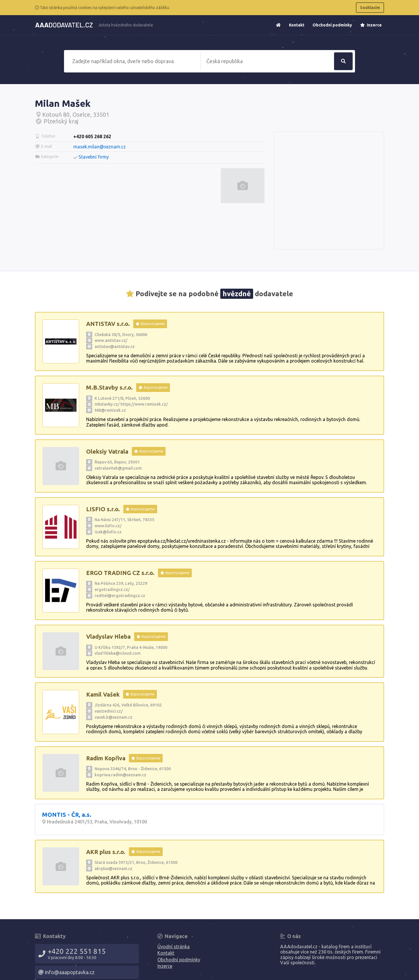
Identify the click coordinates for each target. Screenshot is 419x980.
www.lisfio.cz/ (108, 526)
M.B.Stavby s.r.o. (109, 387)
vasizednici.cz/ (109, 711)
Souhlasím (370, 8)
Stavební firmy (94, 157)
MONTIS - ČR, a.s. (67, 815)
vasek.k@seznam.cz (113, 717)
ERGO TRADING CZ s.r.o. (120, 573)
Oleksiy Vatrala (107, 451)
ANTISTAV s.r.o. (108, 324)
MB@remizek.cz (110, 410)
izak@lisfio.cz (108, 532)
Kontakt (297, 25)
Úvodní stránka (174, 947)
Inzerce (371, 25)
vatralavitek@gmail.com (118, 468)
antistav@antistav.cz (115, 347)
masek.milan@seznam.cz (100, 147)
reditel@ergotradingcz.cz (120, 596)
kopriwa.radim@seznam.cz (120, 775)
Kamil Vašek (103, 694)
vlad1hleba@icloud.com (118, 653)
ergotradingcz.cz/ (112, 590)
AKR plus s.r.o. (106, 852)
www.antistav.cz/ (111, 340)
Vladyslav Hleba (108, 637)
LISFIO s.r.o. (103, 509)
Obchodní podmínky (332, 25)
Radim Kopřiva (106, 758)
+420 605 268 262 (92, 136)
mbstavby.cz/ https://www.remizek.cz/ (131, 404)
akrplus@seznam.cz (113, 869)
